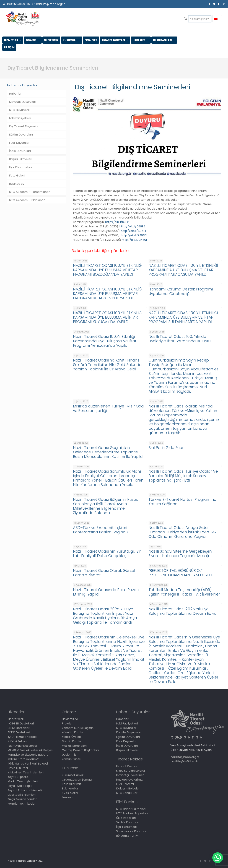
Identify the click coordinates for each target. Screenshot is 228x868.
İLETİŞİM (9, 47)
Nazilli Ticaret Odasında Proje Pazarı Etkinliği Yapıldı (106, 592)
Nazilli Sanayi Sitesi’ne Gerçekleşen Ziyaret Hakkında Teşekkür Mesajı (180, 553)
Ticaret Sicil (15, 719)
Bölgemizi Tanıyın (128, 836)
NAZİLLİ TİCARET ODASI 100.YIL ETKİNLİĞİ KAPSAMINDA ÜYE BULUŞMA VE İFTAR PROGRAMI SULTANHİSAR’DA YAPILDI (183, 317)
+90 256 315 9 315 (18, 4)
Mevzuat (68, 797)
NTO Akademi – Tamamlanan (30, 192)
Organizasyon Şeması (77, 780)
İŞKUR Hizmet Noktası (22, 737)
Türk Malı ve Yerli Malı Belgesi (28, 764)
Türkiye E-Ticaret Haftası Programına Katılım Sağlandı (182, 502)
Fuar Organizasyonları (23, 746)
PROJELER (91, 40)
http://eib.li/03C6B (118, 222)
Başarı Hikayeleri (21, 159)
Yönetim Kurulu (72, 732)
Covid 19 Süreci (18, 768)
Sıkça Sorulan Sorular (22, 799)
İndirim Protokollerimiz (23, 759)
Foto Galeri (17, 176)
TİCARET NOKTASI (115, 40)
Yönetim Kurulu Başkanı (78, 728)
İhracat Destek (127, 766)
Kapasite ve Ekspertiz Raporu (28, 755)
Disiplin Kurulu (71, 741)
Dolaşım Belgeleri (128, 788)
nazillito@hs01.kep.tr (185, 761)
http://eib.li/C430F (135, 240)
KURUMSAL (72, 40)
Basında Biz (17, 184)
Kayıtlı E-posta (18, 777)
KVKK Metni (70, 793)
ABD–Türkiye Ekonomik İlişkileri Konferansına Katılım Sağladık (101, 530)
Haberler (15, 94)
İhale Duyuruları (20, 151)
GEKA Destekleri (19, 728)
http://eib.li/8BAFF (134, 231)
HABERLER (141, 40)
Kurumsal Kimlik (73, 775)
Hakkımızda (70, 719)
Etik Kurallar (70, 788)
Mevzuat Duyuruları (23, 102)
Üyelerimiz (69, 755)
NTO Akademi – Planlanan (27, 200)
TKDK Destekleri (19, 732)
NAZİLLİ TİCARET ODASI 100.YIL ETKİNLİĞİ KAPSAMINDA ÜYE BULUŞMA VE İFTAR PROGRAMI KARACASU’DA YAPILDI (183, 270)
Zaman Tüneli (71, 759)
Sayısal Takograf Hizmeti (25, 790)
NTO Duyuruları (20, 110)
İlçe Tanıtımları (127, 827)
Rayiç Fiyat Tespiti (20, 786)
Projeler (67, 723)
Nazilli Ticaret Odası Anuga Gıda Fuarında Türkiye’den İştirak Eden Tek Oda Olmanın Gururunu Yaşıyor (182, 532)
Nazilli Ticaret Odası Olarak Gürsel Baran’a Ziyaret (104, 573)
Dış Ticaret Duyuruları (24, 126)
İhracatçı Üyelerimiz (130, 775)
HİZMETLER (13, 40)
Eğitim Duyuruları (21, 135)
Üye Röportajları (20, 167)
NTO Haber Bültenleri (131, 809)
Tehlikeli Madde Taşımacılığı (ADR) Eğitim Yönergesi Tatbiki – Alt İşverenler (184, 592)
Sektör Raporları (128, 822)
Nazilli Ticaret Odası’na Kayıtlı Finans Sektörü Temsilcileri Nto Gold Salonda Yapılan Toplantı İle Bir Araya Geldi (107, 365)
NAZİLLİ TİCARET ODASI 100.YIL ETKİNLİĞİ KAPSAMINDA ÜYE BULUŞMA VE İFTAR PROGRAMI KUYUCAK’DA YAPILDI (108, 317)
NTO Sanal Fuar (127, 793)
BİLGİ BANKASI (164, 40)
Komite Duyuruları (129, 732)
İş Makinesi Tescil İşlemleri (25, 772)
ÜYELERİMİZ (51, 40)
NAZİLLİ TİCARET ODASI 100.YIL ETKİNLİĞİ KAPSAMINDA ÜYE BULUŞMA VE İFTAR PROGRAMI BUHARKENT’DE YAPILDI (108, 294)
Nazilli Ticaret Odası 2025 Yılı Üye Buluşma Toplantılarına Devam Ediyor (183, 611)
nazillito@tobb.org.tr (50, 4)
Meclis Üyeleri (71, 737)
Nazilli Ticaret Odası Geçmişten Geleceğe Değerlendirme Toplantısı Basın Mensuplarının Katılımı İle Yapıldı (108, 452)
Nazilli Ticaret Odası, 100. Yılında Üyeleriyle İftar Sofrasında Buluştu (180, 339)
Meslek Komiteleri (74, 746)
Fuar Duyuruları (20, 143)
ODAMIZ (33, 40)
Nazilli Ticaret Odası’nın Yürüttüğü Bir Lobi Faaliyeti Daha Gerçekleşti (107, 553)
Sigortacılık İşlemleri (21, 795)
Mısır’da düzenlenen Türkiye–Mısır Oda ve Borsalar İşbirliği (108, 408)
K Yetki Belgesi (17, 741)
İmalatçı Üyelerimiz (129, 780)
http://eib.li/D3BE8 (132, 226)
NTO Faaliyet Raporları (132, 813)
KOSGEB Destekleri (21, 723)
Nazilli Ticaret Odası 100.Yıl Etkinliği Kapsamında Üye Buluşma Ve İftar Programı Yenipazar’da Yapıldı (105, 341)
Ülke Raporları (126, 818)
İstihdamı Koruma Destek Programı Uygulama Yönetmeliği (181, 291)
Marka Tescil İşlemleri (23, 781)
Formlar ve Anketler (22, 804)
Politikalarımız (72, 784)
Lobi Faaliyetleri (20, 118)
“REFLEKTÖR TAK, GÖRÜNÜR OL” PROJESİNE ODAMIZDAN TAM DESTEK (181, 573)
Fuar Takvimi (125, 784)
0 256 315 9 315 (186, 738)
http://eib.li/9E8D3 (134, 235)
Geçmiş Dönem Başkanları (80, 750)
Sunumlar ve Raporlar (131, 831)
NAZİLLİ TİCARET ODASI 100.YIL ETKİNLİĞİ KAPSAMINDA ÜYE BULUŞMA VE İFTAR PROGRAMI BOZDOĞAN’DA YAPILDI (108, 270)
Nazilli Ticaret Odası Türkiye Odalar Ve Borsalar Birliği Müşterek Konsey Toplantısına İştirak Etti (183, 476)
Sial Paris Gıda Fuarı (167, 448)
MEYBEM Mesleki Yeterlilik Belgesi (30, 750)
